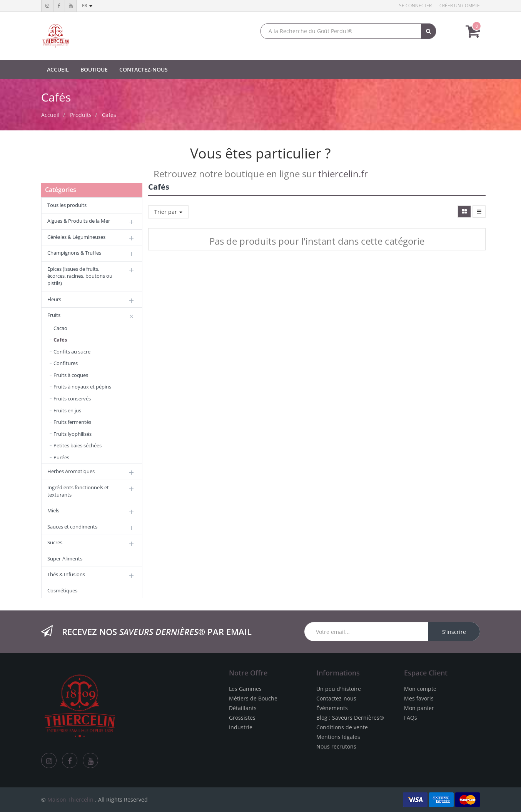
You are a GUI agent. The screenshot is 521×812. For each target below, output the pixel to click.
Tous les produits (67, 205)
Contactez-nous (336, 698)
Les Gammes (245, 689)
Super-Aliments (65, 559)
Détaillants (243, 708)
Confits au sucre (72, 352)
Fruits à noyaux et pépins (82, 387)
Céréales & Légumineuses (76, 237)
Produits (81, 115)
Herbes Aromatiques (71, 471)
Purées (61, 457)
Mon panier (419, 708)
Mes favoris (419, 698)
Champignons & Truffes (74, 253)
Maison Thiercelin (70, 799)
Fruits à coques (71, 375)
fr (87, 6)
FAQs (411, 718)
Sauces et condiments (72, 527)
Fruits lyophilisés (73, 434)
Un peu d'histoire (339, 689)
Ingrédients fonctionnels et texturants (78, 491)
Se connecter (415, 6)
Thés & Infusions (66, 574)
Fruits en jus (67, 410)
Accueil (50, 115)
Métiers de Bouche (253, 698)
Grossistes (242, 718)
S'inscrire (454, 632)
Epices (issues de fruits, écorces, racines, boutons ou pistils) (80, 276)
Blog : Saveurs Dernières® (350, 718)
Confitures (66, 363)
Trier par (168, 212)
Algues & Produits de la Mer (79, 221)
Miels (53, 510)
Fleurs (54, 299)
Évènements (332, 708)
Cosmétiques (62, 590)
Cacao (60, 328)
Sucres (55, 542)
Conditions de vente (342, 727)
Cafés (109, 115)
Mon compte (420, 689)
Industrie (241, 727)
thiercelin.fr (343, 174)
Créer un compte (460, 6)
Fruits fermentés (72, 422)
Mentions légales (338, 737)
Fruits (54, 315)
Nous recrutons (336, 746)
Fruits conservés (72, 398)
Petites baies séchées (78, 445)
